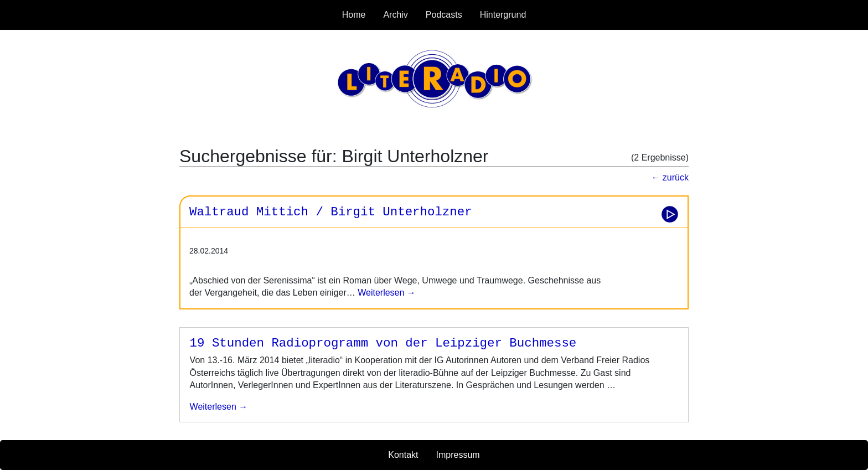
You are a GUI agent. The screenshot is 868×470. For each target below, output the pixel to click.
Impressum (458, 455)
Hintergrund (503, 15)
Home (354, 15)
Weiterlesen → (386, 293)
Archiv (395, 15)
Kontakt (403, 455)
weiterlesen (219, 407)
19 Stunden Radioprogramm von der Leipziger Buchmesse (383, 343)
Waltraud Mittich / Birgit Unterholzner (331, 212)
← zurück (670, 177)
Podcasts (444, 15)
